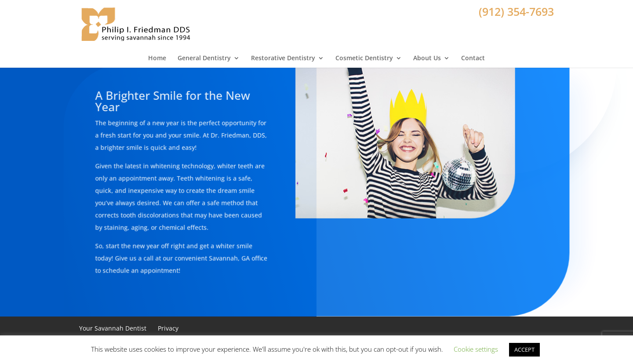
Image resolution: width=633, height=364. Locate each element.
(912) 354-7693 (516, 11)
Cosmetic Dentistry (364, 54)
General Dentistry (204, 54)
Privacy (168, 328)
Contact (473, 54)
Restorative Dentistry (283, 54)
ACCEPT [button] (524, 349)
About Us (427, 54)
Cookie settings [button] (476, 349)
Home (157, 54)
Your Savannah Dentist (113, 328)
